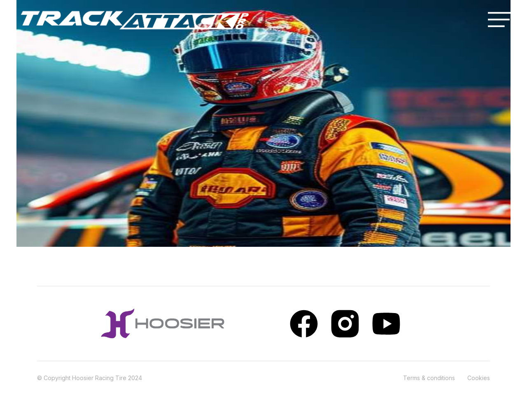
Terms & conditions (429, 378)
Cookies (479, 378)
